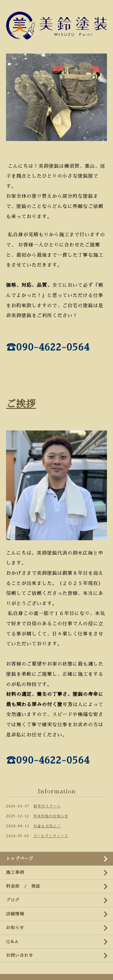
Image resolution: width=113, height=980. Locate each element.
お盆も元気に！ (47, 826)
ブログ (13, 900)
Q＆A (12, 942)
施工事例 (15, 872)
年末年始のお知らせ (51, 816)
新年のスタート (47, 806)
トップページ (20, 859)
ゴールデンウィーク (51, 836)
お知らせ (15, 928)
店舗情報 (15, 914)
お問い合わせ (20, 955)
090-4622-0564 (53, 347)
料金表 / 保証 (23, 886)
